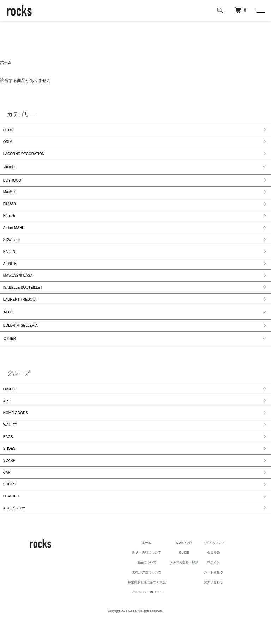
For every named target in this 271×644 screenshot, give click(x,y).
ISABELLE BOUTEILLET (23, 298)
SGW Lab (11, 247)
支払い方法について (142, 594)
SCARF (10, 479)
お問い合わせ (221, 604)
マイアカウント (221, 564)
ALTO (8, 324)
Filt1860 (10, 209)
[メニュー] (260, 11)
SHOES (10, 466)
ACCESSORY (15, 530)
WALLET (11, 441)
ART (7, 415)
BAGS (8, 453)
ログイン (221, 584)
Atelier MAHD (14, 235)
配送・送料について (142, 574)
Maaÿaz (10, 197)
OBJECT (10, 403)
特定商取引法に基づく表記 (142, 604)
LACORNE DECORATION (24, 157)
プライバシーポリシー (142, 614)
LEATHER (11, 517)
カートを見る (221, 594)
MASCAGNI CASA (18, 286)
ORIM (8, 144)
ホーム (6, 63)
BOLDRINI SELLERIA (21, 338)
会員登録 (221, 574)
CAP (7, 492)
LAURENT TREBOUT (21, 311)
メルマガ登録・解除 (187, 584)
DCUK (8, 131)
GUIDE (187, 574)
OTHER (10, 352)
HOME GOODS (16, 428)
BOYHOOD (13, 184)
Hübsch (10, 222)
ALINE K (10, 273)
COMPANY (187, 564)
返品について (142, 584)
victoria (9, 170)
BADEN (10, 260)
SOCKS (10, 504)
